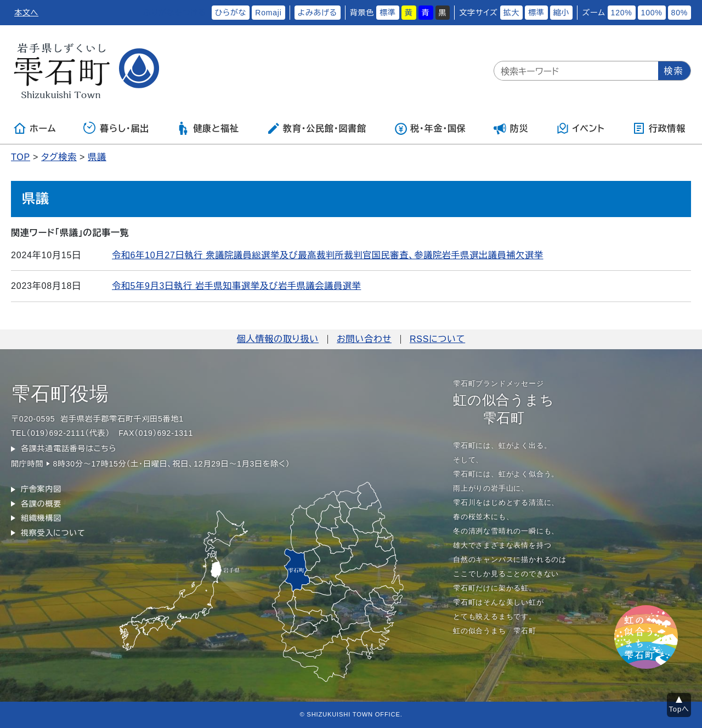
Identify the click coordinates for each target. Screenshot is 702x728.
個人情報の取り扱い (278, 339)
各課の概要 (41, 504)
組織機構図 (41, 518)
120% (622, 13)
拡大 (512, 13)
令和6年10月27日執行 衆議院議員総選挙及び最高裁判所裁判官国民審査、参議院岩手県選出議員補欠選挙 (328, 255)
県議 (97, 157)
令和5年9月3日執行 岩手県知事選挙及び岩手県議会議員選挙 (236, 286)
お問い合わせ (364, 339)
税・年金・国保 (430, 128)
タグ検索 (59, 157)
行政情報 (659, 128)
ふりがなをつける (174, 13)
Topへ (679, 709)
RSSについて (437, 339)
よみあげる (318, 13)
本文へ (26, 13)
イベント (581, 128)
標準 (388, 13)
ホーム (35, 128)
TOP (21, 157)
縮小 (562, 13)
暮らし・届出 (116, 128)
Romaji (268, 13)
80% (680, 13)
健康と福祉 (208, 128)
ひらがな (231, 13)
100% (652, 13)
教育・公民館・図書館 (316, 128)
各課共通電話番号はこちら (69, 448)
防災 (511, 128)
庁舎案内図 (41, 489)
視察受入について (53, 533)
